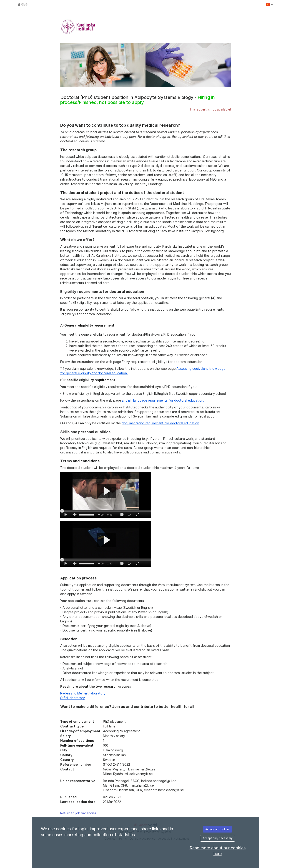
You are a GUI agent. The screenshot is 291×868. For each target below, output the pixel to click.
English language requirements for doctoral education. (163, 400)
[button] (269, 5)
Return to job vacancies (78, 813)
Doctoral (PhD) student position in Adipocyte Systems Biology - (138, 100)
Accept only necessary (218, 838)
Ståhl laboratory (73, 698)
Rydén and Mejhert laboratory (83, 693)
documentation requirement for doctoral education (160, 423)
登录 (23, 4)
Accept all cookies (217, 829)
